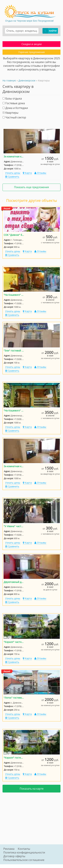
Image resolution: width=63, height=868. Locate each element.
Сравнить (12, 177)
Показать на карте (32, 789)
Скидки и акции (32, 44)
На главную (9, 80)
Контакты (24, 849)
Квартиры (10, 113)
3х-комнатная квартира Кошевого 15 (14, 156)
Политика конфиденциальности (24, 852)
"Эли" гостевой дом (14, 351)
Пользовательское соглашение (24, 860)
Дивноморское (27, 80)
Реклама (9, 849)
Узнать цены (13, 173)
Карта (27, 173)
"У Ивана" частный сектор (14, 526)
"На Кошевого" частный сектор (14, 295)
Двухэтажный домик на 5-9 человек (14, 582)
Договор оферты (14, 856)
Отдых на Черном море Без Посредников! (29, 21)
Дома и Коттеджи (15, 108)
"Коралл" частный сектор (14, 642)
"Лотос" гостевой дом (14, 698)
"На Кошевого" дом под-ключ (14, 411)
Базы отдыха (12, 98)
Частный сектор (14, 117)
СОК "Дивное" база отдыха (14, 235)
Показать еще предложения (32, 187)
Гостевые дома (14, 103)
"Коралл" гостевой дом (14, 758)
